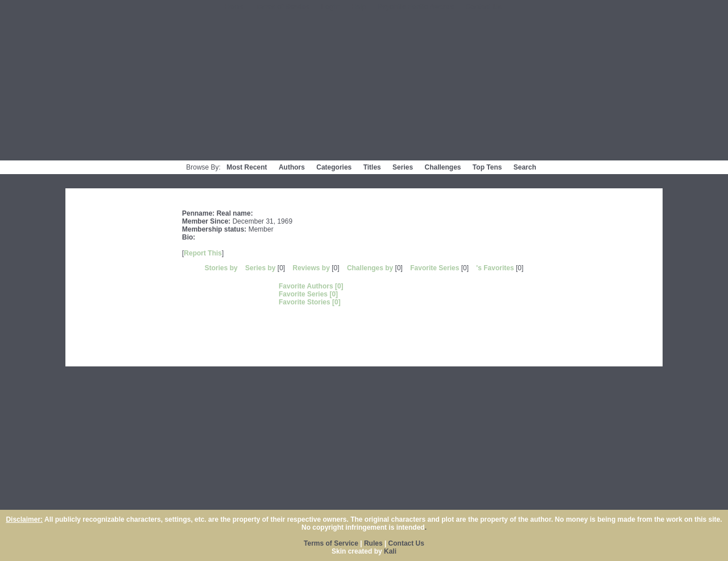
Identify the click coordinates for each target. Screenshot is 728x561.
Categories (334, 167)
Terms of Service (283, 7)
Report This (203, 253)
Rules (373, 543)
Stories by (222, 268)
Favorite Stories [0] (310, 302)
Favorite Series (435, 268)
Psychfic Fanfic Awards (416, 7)
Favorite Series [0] (308, 294)
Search (525, 167)
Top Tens (487, 167)
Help (359, 7)
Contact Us (484, 7)
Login (331, 7)
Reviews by (312, 268)
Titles (372, 167)
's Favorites (495, 268)
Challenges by (371, 268)
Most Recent (247, 167)
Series (403, 167)
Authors (292, 167)
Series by (261, 268)
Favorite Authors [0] (311, 286)
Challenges (442, 167)
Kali (390, 551)
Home (234, 7)
